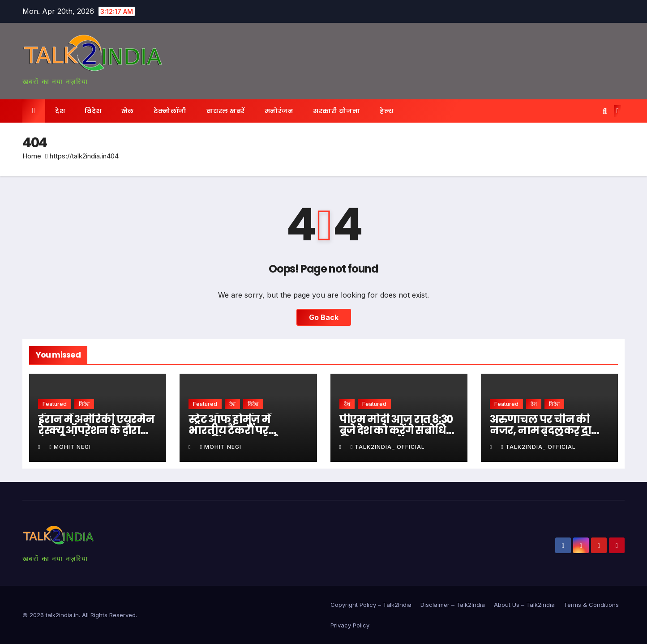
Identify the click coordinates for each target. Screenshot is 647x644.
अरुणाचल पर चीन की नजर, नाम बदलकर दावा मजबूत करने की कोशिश (546, 430)
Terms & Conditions (591, 605)
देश (60, 111)
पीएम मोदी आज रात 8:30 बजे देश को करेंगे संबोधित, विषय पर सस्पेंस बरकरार (398, 430)
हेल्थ (386, 111)
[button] (605, 111)
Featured (55, 404)
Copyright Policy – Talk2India (371, 605)
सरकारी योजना (336, 111)
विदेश (93, 111)
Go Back (324, 317)
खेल (128, 111)
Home (32, 156)
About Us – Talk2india (524, 605)
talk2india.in (62, 615)
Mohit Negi (70, 447)
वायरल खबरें (226, 111)
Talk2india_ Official (388, 447)
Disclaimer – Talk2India (453, 605)
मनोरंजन (279, 111)
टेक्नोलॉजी (170, 111)
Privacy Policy (350, 625)
